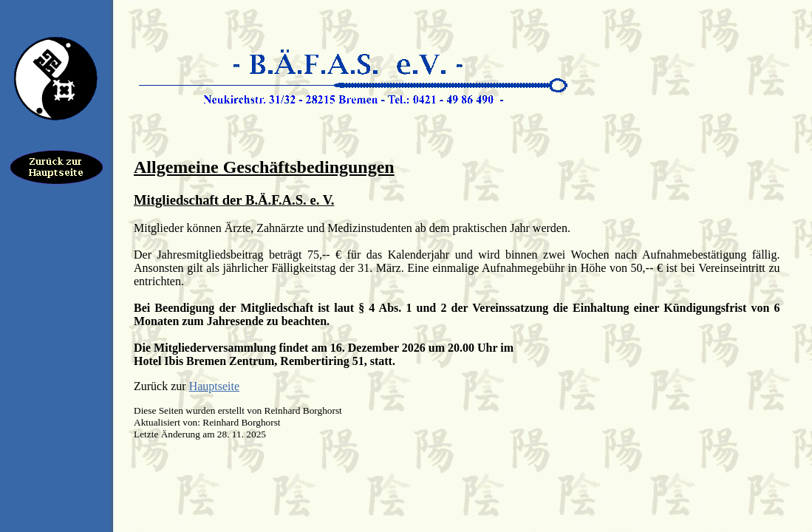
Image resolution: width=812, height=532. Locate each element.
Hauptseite (214, 386)
